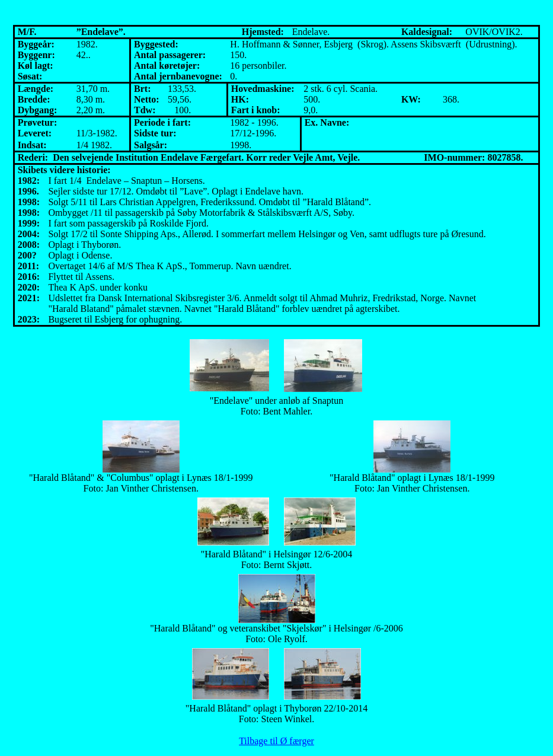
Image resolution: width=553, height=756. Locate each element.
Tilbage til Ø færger (276, 741)
